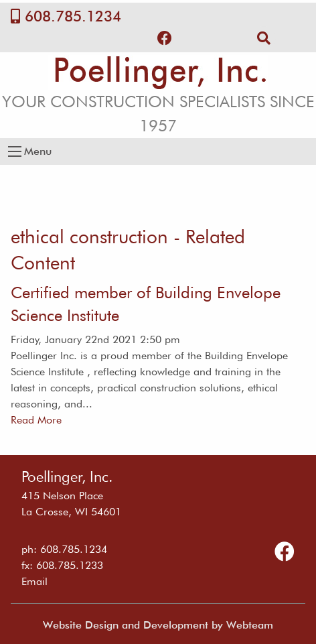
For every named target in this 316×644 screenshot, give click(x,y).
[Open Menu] (15, 151)
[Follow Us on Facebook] (165, 38)
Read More (36, 420)
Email (34, 581)
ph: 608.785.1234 (64, 549)
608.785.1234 (73, 16)
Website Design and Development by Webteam (158, 625)
